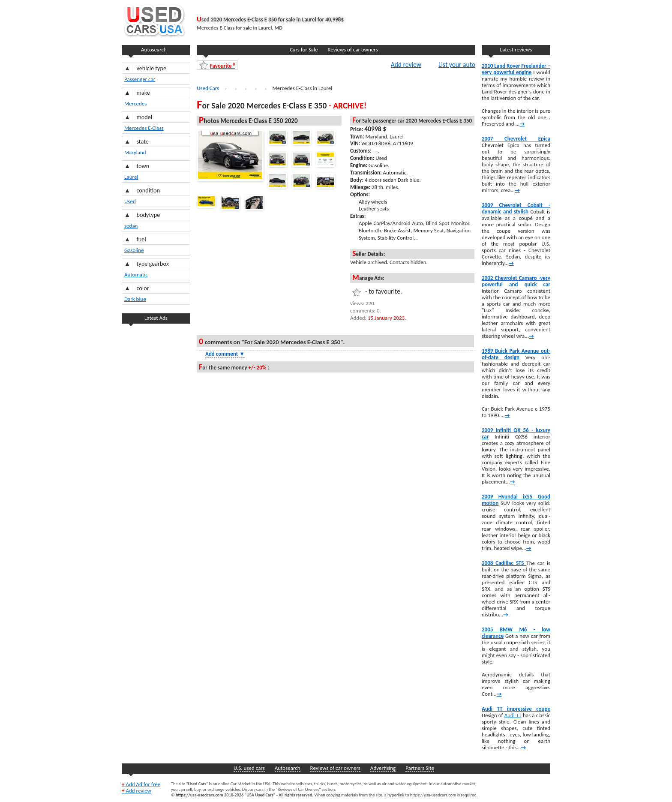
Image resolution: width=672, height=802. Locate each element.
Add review (406, 64)
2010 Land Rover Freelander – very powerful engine (516, 69)
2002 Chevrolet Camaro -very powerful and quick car (516, 281)
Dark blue (135, 299)
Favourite (222, 65)
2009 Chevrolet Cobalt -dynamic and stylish (516, 208)
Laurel (131, 177)
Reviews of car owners (352, 50)
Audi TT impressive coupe (516, 709)
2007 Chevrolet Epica (516, 139)
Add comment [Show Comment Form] (225, 354)
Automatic (136, 275)
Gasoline (134, 250)
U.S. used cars (249, 768)
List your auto (457, 64)
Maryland (135, 152)
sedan (131, 226)
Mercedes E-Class (144, 128)
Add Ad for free (141, 784)
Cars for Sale (304, 50)
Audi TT (513, 715)
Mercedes (135, 104)
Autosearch (154, 50)
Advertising (383, 768)
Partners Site (420, 768)
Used (130, 201)
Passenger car (140, 79)
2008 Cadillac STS (504, 563)
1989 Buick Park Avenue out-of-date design (516, 354)
